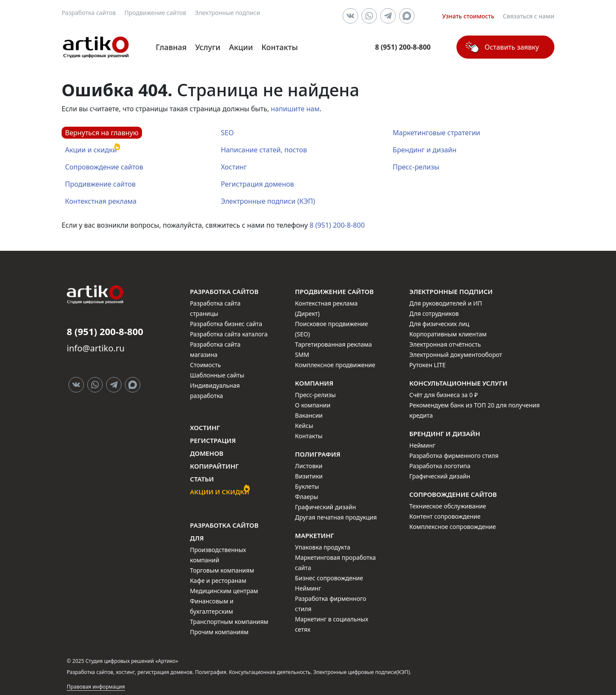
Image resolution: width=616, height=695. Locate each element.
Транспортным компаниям (229, 622)
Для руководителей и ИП (446, 303)
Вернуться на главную (102, 133)
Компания (314, 383)
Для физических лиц (439, 324)
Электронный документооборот (456, 355)
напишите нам (295, 109)
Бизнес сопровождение (329, 578)
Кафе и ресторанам (218, 581)
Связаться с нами (529, 16)
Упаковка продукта (323, 547)
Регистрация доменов (257, 184)
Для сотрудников (434, 313)
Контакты (280, 47)
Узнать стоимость (468, 16)
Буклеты (307, 486)
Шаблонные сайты (217, 375)
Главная (171, 47)
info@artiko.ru (96, 348)
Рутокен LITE (428, 365)
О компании (313, 405)
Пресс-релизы (416, 167)
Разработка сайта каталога (229, 334)
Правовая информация (96, 687)
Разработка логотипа (440, 466)
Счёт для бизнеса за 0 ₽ (444, 395)
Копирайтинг (214, 466)
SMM (302, 355)
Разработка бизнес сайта (226, 324)
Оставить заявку (512, 47)
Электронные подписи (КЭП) (268, 201)
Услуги (208, 47)
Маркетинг (315, 535)
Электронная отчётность (445, 344)
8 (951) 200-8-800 (337, 225)
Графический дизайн (326, 507)
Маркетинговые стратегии (436, 133)
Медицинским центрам (224, 591)
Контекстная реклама (101, 201)
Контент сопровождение (445, 516)
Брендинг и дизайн (425, 150)
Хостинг (234, 167)
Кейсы (304, 426)
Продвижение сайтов (155, 13)
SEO (227, 133)
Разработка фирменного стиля (454, 456)
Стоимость (205, 365)
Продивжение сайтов (100, 184)
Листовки (309, 466)
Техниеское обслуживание (448, 506)
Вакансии (309, 415)
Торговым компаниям (222, 570)
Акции (241, 47)
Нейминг (308, 588)
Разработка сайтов (89, 13)
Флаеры (307, 497)
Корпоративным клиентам (448, 334)
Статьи (202, 479)
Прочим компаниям (219, 632)
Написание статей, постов (264, 150)
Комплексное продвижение (335, 365)
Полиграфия (318, 454)
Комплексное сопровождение (453, 527)
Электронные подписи (227, 13)
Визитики (309, 476)
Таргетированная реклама (334, 344)
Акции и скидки (91, 150)
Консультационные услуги (458, 383)
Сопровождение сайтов (104, 167)
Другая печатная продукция (336, 517)
